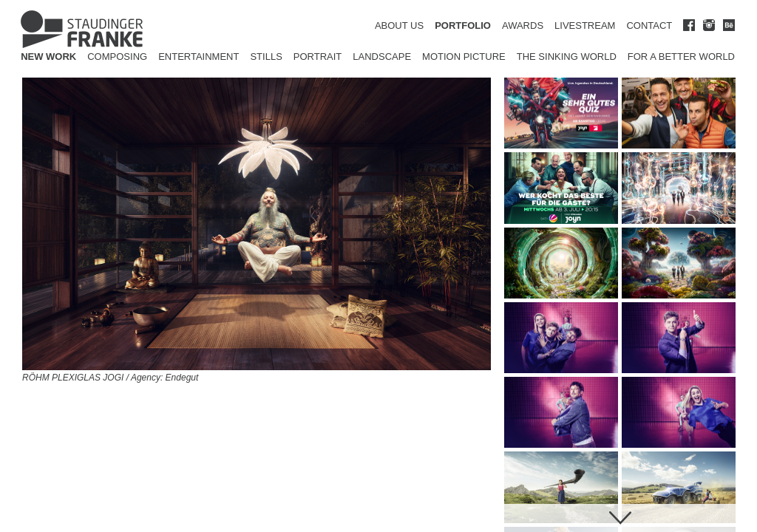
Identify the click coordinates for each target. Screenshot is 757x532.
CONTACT (649, 25)
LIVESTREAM (585, 25)
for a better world (681, 57)
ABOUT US (399, 25)
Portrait (318, 57)
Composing (117, 57)
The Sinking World (567, 57)
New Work (48, 57)
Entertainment (198, 57)
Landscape (382, 57)
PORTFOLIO (463, 25)
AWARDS (523, 25)
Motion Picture (464, 57)
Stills (266, 57)
